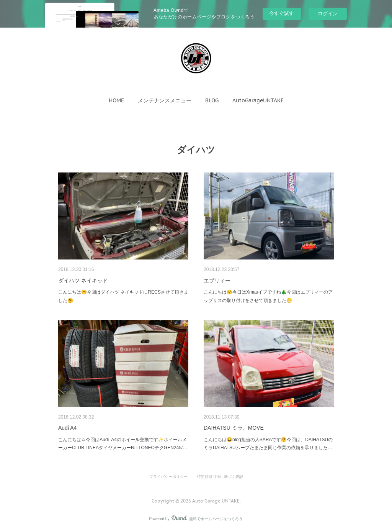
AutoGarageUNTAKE (258, 100)
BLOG (212, 100)
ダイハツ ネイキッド (83, 281)
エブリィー (217, 281)
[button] (116, 100)
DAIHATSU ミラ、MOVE (234, 428)
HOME (116, 100)
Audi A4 (67, 428)
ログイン (328, 14)
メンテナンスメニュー (165, 100)
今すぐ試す (282, 13)
